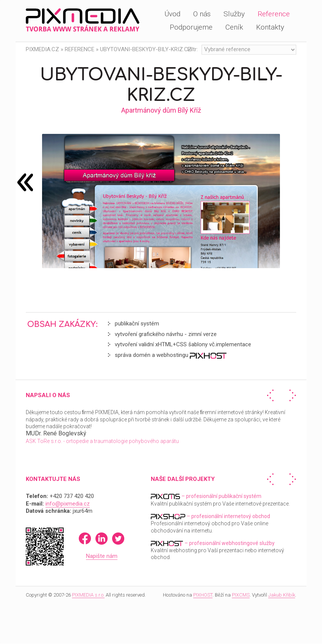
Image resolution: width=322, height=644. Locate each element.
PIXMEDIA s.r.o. (88, 595)
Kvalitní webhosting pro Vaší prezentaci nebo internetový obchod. (217, 550)
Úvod (172, 14)
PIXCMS (241, 595)
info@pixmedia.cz (68, 504)
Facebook (85, 539)
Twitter (118, 539)
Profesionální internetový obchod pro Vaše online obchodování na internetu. (210, 523)
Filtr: (193, 49)
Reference (274, 14)
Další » (291, 395)
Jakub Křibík (282, 595)
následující (25, 182)
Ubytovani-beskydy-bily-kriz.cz (146, 49)
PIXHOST (203, 595)
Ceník (234, 27)
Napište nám (102, 556)
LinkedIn (102, 539)
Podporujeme (191, 27)
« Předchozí (272, 395)
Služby (234, 14)
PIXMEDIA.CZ (42, 49)
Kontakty (270, 27)
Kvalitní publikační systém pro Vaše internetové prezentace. (220, 500)
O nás (202, 14)
